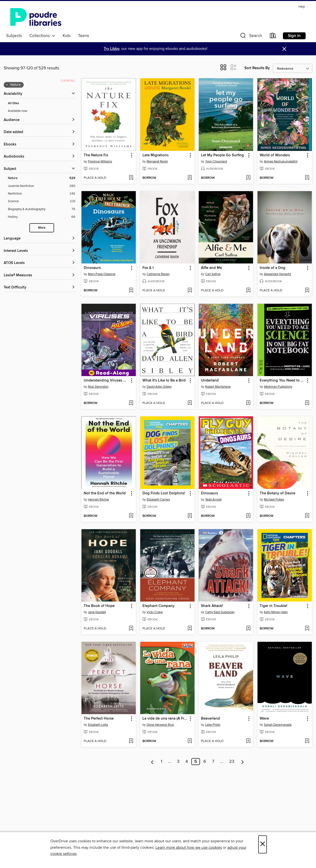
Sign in (294, 36)
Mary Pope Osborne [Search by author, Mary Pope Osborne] (102, 274)
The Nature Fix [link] (96, 155)
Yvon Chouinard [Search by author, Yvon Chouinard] (216, 161)
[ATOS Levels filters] (39, 263)
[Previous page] (152, 762)
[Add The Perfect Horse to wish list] (131, 741)
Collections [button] (42, 36)
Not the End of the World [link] (105, 493)
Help (302, 7)
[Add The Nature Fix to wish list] (131, 178)
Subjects (14, 36)
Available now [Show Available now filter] (18, 111)
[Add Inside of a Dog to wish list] (307, 291)
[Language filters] (39, 239)
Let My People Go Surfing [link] (222, 155)
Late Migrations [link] (156, 155)
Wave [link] (264, 719)
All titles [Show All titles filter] (13, 103)
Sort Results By (257, 68)
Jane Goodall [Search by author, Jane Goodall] (97, 612)
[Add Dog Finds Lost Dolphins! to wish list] (190, 516)
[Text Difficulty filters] (39, 288)
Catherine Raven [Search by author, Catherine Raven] (158, 274)
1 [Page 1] (161, 762)
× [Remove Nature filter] (7, 85)
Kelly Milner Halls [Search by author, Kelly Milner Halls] (276, 612)
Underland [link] (210, 381)
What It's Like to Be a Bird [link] (164, 381)
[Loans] (273, 37)
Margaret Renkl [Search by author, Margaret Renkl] (157, 161)
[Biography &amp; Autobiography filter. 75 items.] (42, 209)
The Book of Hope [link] (99, 606)
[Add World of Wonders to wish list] (307, 178)
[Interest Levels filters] (39, 251)
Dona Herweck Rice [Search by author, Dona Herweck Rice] (160, 725)
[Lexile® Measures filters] (39, 275)
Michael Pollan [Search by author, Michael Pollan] (274, 500)
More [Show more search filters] (42, 228)
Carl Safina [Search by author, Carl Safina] (213, 274)
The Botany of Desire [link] (277, 493)
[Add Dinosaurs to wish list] (131, 291)
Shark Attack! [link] (212, 606)
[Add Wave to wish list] (307, 741)
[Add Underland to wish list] (248, 403)
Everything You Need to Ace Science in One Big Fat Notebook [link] (282, 381)
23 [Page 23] (232, 762)
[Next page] (243, 762)
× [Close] (263, 844)
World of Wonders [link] (275, 155)
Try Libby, (112, 49)
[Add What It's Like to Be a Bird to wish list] (190, 403)
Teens (84, 36)
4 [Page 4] (187, 762)
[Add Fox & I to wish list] (190, 291)
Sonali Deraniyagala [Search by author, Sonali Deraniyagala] (278, 725)
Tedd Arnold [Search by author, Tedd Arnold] (213, 500)
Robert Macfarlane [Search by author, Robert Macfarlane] (218, 387)
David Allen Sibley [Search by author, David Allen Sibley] (159, 387)
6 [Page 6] (205, 762)
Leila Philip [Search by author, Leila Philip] (213, 725)
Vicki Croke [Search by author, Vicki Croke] (155, 612)
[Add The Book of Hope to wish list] (131, 629)
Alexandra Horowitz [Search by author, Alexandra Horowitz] (277, 274)
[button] (251, 37)
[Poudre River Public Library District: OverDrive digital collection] (36, 17)
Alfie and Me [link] (211, 268)
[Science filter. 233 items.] (42, 201)
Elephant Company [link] (158, 606)
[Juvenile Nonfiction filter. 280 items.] (42, 186)
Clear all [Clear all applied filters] (68, 81)
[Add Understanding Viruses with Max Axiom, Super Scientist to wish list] (131, 403)
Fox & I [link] (148, 268)
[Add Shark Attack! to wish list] (248, 629)
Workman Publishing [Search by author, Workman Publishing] (278, 387)
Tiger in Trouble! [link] (274, 606)
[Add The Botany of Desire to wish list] (307, 516)
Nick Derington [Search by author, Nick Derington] (98, 387)
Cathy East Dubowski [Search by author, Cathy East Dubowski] (220, 612)
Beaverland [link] (210, 719)
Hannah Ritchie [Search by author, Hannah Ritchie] (98, 500)
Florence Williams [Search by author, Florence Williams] (100, 161)
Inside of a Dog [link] (273, 268)
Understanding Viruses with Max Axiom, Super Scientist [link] (106, 381)
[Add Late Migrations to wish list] (190, 178)
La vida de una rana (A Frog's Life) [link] (165, 719)
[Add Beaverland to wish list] (248, 741)
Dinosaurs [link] (92, 268)
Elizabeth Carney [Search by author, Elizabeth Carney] (158, 500)
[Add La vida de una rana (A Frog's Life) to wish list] (190, 741)
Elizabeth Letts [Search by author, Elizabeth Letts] (98, 725)
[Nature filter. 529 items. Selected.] (42, 178)
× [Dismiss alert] (284, 49)
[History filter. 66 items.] (42, 217)
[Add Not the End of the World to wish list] (131, 516)
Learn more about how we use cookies (189, 848)
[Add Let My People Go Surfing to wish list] (248, 178)
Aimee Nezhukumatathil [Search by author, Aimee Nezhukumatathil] (281, 161)
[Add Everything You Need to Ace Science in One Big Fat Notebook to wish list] (307, 403)
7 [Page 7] (213, 762)
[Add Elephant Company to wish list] (190, 629)
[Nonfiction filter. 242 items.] (42, 194)
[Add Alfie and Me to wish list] (248, 291)
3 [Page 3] (178, 762)
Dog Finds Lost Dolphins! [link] (164, 493)
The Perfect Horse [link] (99, 719)
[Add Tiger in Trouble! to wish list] (307, 629)
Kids (67, 36)
